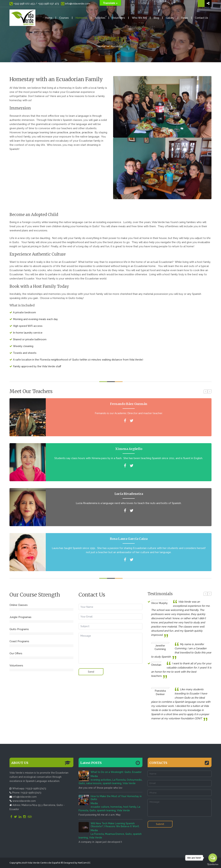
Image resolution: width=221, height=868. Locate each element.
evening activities (101, 780)
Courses (64, 18)
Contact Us (201, 18)
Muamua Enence (115, 834)
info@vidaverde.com (75, 4)
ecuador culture (100, 807)
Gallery (170, 18)
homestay (116, 807)
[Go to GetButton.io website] (213, 864)
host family (130, 807)
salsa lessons (94, 783)
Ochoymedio (134, 780)
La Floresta (119, 780)
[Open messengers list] (213, 858)
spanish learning (112, 783)
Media (94, 776)
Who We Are (139, 18)
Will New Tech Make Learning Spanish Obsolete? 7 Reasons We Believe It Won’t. (115, 825)
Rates (185, 18)
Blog (156, 18)
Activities (100, 18)
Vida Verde (129, 783)
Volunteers (119, 18)
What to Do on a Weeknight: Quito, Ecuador (116, 772)
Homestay (82, 18)
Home (49, 18)
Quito (82, 783)
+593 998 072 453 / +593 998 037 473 (34, 4)
